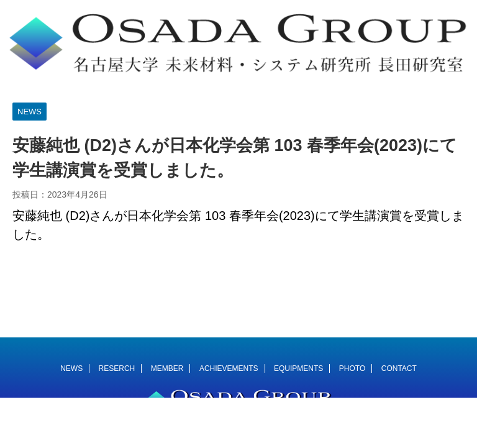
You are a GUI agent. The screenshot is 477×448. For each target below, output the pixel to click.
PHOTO (352, 368)
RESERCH (117, 368)
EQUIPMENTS (298, 368)
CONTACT (399, 368)
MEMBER (167, 368)
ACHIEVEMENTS (229, 368)
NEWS (71, 368)
